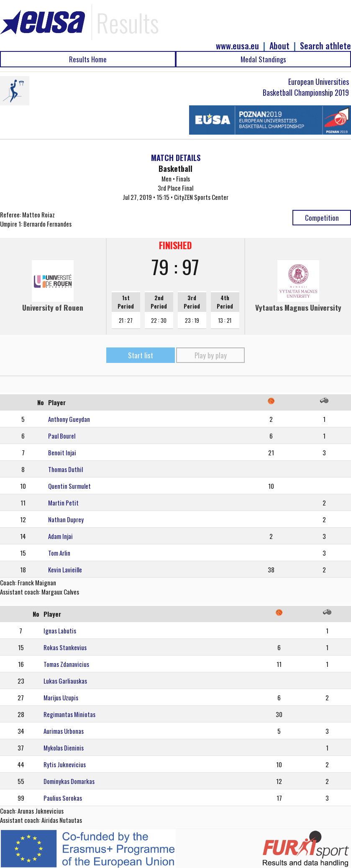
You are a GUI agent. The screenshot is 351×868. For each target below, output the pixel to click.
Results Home (88, 59)
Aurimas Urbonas (64, 731)
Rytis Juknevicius (65, 764)
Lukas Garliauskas (65, 681)
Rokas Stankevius (65, 647)
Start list (141, 355)
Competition (322, 218)
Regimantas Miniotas (69, 714)
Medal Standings (263, 59)
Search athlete (325, 46)
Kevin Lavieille (65, 569)
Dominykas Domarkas (69, 781)
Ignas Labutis (60, 631)
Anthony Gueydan (69, 419)
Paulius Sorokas (63, 798)
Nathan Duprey (66, 519)
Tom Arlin (59, 553)
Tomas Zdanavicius (66, 664)
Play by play (211, 355)
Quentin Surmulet (69, 486)
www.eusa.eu (237, 46)
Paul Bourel (62, 436)
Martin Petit (63, 503)
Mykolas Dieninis (64, 748)
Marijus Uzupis (61, 697)
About (279, 46)
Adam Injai (60, 536)
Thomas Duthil (65, 469)
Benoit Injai (62, 452)
